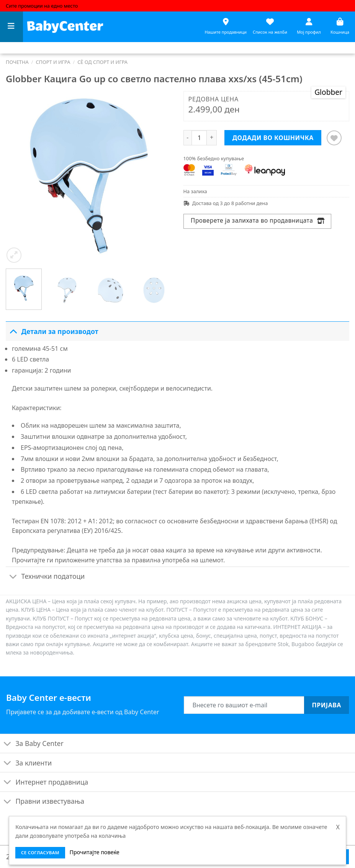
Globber (328, 92)
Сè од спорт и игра (102, 62)
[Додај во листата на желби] (334, 138)
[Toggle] (13, 331)
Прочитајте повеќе (94, 852)
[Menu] (11, 27)
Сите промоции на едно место (42, 6)
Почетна (17, 62)
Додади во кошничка (273, 138)
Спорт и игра (53, 62)
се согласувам (40, 853)
